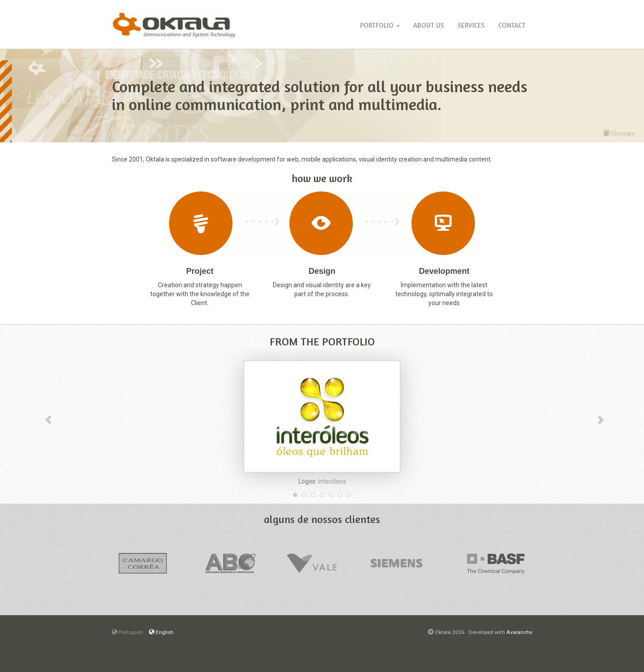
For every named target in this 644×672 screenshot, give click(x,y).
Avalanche (519, 632)
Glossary (619, 133)
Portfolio (380, 25)
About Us (429, 25)
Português (127, 632)
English (161, 632)
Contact (512, 25)
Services (471, 25)
